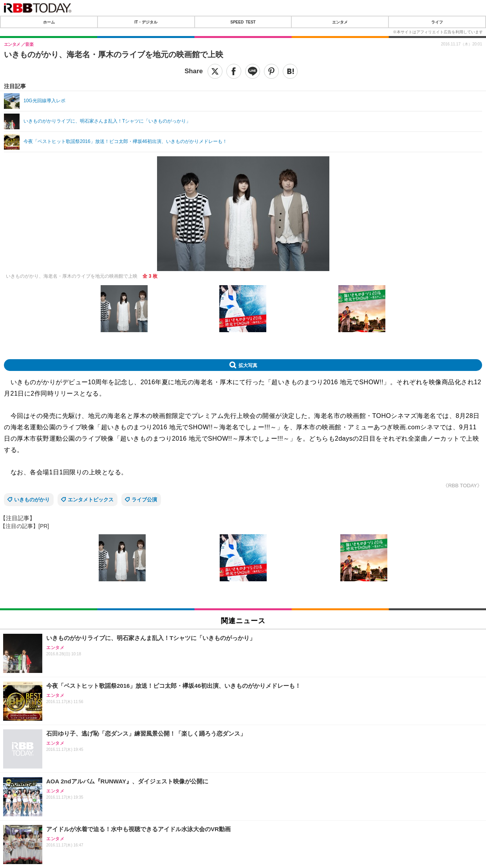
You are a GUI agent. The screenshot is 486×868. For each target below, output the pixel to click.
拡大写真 (248, 365)
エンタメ (340, 22)
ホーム (49, 22)
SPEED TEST (243, 22)
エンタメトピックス (91, 500)
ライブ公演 (144, 500)
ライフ (437, 22)
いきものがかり (32, 500)
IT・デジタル (146, 22)
